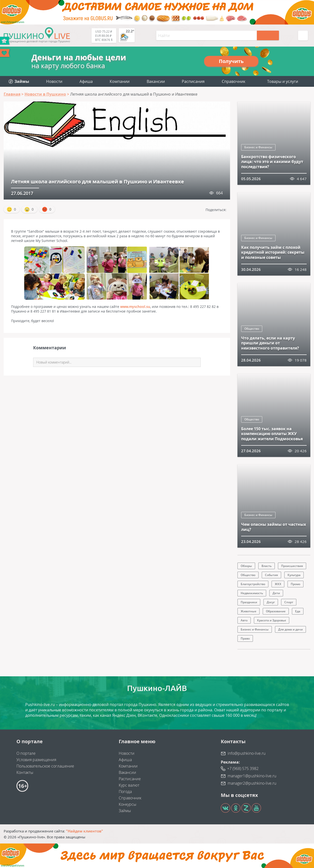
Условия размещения (36, 760)
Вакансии (156, 81)
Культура (294, 575)
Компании (120, 81)
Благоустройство (253, 584)
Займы (125, 811)
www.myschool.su (135, 307)
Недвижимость (252, 593)
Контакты (25, 772)
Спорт (289, 602)
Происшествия (292, 566)
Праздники (249, 602)
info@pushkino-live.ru (247, 753)
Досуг (271, 602)
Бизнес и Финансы (258, 147)
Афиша (86, 81)
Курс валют (129, 785)
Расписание (130, 779)
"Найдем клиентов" (85, 831)
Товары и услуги (283, 81)
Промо (295, 584)
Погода (125, 792)
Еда (298, 611)
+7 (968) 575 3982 (243, 768)
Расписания (193, 81)
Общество (252, 329)
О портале (26, 753)
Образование (276, 611)
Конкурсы (128, 804)
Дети (276, 593)
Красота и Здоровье (272, 620)
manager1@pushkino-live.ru (252, 776)
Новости (54, 81)
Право (245, 638)
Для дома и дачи (290, 629)
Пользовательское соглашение (45, 766)
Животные (249, 611)
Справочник (234, 81)
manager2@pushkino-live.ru (252, 783)
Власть (267, 566)
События (271, 575)
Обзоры (246, 566)
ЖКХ (278, 584)
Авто (244, 620)
